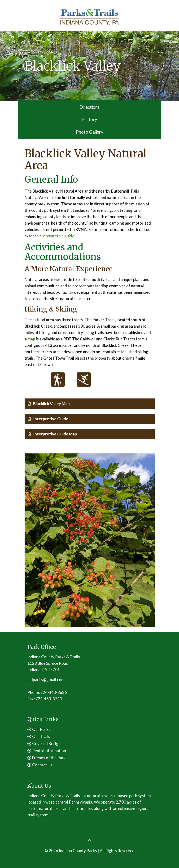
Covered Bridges (47, 744)
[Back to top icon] (90, 840)
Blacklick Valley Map (49, 404)
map (31, 339)
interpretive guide (58, 236)
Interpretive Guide (48, 419)
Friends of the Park (49, 758)
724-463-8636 (54, 692)
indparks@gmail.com (46, 680)
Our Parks (41, 729)
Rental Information (49, 751)
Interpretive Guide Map (52, 434)
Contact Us (42, 765)
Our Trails (41, 736)
